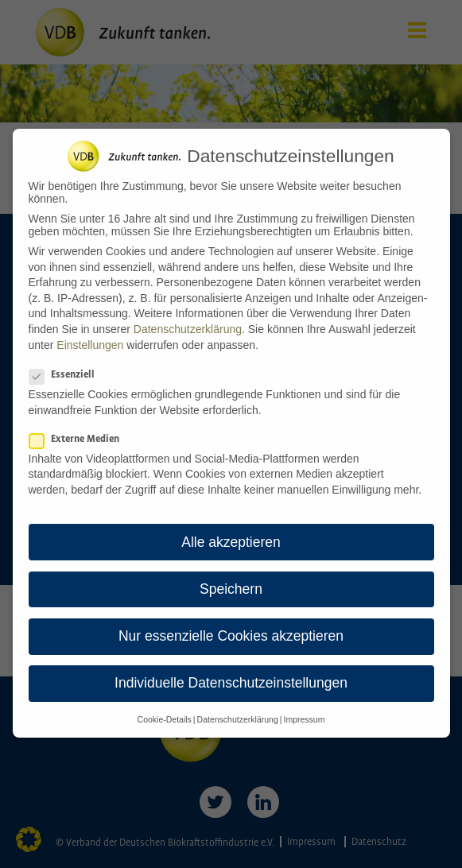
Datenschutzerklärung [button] (238, 711)
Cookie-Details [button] (165, 711)
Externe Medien (79, 430)
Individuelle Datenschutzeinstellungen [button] (231, 673)
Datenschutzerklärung (188, 320)
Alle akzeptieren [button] (231, 533)
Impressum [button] (304, 711)
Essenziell (67, 365)
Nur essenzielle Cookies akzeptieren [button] (231, 626)
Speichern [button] (231, 579)
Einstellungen (90, 335)
